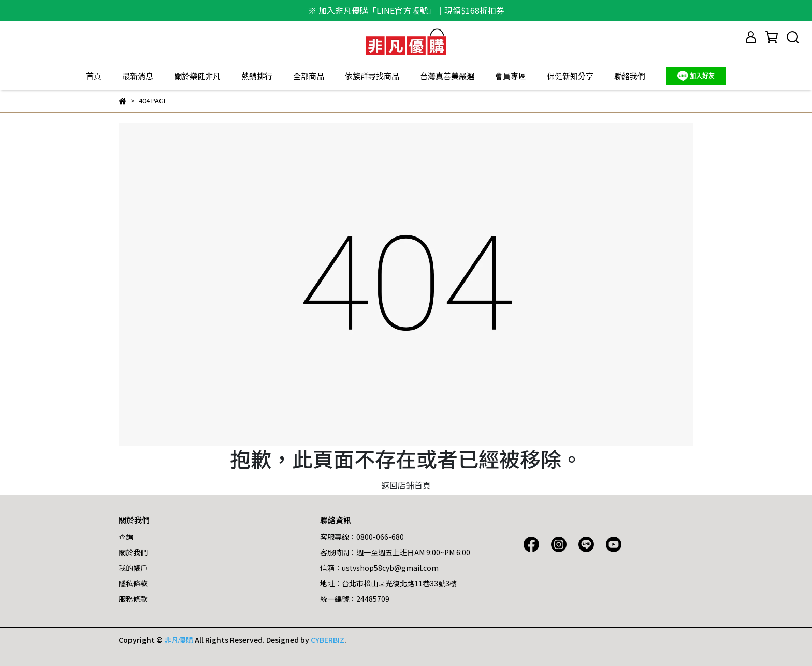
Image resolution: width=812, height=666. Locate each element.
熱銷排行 (257, 76)
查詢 (126, 537)
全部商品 (309, 76)
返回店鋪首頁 (406, 485)
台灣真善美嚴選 (447, 76)
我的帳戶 (133, 568)
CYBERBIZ (328, 640)
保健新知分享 (570, 76)
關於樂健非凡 (197, 76)
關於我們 (133, 552)
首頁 (94, 76)
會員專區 (511, 76)
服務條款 (133, 599)
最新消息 (138, 76)
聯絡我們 (630, 76)
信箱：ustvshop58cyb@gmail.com (379, 568)
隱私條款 (133, 583)
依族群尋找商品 (372, 76)
